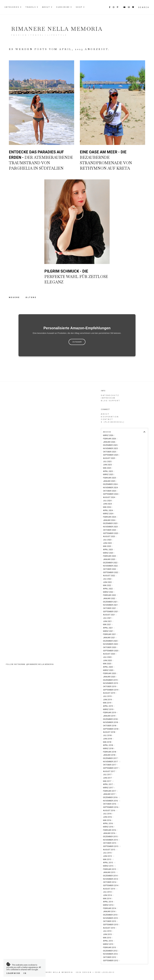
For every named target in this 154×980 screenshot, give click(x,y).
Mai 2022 (108, 585)
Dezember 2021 (111, 602)
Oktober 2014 (110, 882)
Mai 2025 (108, 468)
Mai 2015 (108, 859)
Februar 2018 (110, 752)
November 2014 (111, 879)
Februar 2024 (110, 517)
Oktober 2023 (110, 530)
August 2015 (110, 850)
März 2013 (109, 944)
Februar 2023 (110, 556)
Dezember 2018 (111, 719)
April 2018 (109, 745)
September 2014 (111, 885)
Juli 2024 (108, 501)
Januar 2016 (110, 833)
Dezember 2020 (111, 641)
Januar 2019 (110, 716)
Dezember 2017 (111, 758)
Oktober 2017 (110, 765)
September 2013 (111, 925)
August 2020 (110, 654)
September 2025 (111, 455)
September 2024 (111, 494)
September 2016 (111, 807)
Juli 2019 (108, 696)
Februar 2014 (110, 908)
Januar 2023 (110, 559)
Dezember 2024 (111, 484)
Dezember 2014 (111, 876)
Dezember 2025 (111, 445)
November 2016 (112, 801)
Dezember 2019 (111, 680)
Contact (107, 419)
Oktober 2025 (110, 452)
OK (25, 973)
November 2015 (111, 840)
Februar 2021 (110, 634)
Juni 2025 (108, 465)
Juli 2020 (108, 657)
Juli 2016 (108, 814)
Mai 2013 (108, 938)
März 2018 (109, 748)
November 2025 (111, 448)
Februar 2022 (110, 595)
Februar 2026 (110, 439)
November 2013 (111, 918)
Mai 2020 (108, 664)
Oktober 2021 (110, 608)
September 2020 (111, 651)
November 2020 (111, 644)
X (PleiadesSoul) (113, 422)
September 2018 (111, 729)
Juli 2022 (108, 579)
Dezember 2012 (111, 951)
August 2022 (110, 576)
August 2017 (110, 771)
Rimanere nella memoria (57, 29)
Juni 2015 (109, 856)
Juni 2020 (108, 660)
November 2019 (111, 683)
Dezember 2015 (111, 837)
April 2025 (109, 471)
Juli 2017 (108, 775)
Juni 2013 (108, 934)
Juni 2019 (108, 700)
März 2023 (109, 553)
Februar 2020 (110, 673)
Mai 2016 (108, 820)
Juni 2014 (108, 895)
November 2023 (111, 527)
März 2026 (109, 435)
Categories (12, 7)
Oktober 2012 (110, 957)
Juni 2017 (108, 778)
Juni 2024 (108, 504)
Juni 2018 (108, 739)
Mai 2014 (108, 899)
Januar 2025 (110, 481)
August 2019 (110, 693)
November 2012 (111, 954)
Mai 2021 (108, 624)
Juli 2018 (108, 735)
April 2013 (109, 941)
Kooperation (110, 417)
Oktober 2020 (110, 647)
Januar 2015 (110, 872)
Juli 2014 (108, 892)
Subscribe (63, 7)
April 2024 (109, 510)
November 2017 (112, 762)
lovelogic (108, 972)
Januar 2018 (110, 755)
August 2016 (110, 810)
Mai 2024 (108, 507)
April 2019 (109, 706)
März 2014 (109, 905)
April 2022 (109, 589)
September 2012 (111, 961)
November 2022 (111, 566)
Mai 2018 (108, 742)
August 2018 (110, 732)
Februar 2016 (110, 830)
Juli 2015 (108, 853)
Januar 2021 (110, 638)
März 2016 (109, 827)
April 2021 (109, 628)
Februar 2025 (110, 478)
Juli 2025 (108, 461)
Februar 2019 (110, 713)
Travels (31, 7)
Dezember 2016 (112, 797)
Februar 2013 (110, 947)
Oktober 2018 (110, 726)
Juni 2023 (108, 543)
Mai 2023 (108, 546)
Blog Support (110, 401)
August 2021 (110, 615)
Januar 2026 (110, 442)
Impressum (108, 398)
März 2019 (109, 709)
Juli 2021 (108, 618)
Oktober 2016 (111, 804)
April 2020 (109, 667)
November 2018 (111, 722)
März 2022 (109, 592)
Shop (79, 7)
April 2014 (109, 902)
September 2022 (111, 572)
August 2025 (110, 458)
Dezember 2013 (111, 915)
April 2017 (109, 784)
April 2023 (109, 550)
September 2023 (111, 533)
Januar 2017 (110, 794)
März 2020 (109, 670)
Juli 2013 (108, 931)
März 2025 (109, 474)
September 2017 (111, 768)
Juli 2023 (108, 540)
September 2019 (111, 690)
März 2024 (109, 514)
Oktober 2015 (111, 843)
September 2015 (112, 846)
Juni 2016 (108, 817)
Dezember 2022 (111, 563)
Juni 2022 (108, 582)
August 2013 (110, 928)
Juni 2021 (108, 621)
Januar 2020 (110, 677)
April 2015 (109, 863)
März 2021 (109, 631)
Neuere (15, 297)
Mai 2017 (108, 781)
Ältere (31, 297)
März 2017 (109, 788)
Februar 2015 (111, 869)
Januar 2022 (110, 598)
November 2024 (111, 488)
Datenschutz (110, 395)
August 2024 (110, 497)
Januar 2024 (110, 520)
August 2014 (110, 889)
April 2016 (109, 823)
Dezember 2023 (111, 523)
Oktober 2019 (110, 686)
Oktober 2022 (110, 569)
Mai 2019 (108, 703)
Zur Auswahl (77, 342)
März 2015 (109, 866)
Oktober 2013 (110, 921)
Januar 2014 (110, 911)
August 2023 (110, 536)
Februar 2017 (110, 791)
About (46, 7)
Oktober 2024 (110, 491)
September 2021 (111, 612)
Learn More (13, 973)
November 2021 (111, 605)
